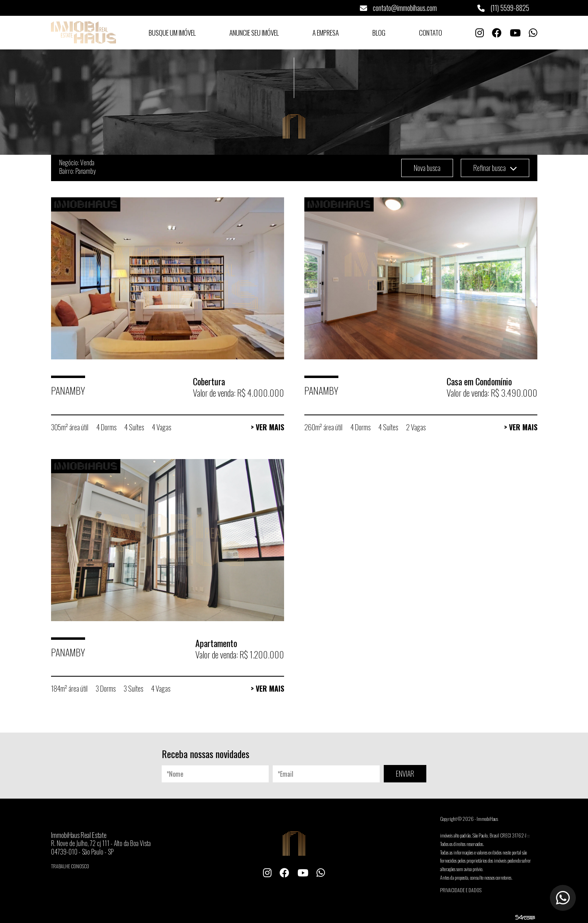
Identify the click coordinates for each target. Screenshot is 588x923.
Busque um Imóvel (172, 33)
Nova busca (427, 168)
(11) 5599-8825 (503, 8)
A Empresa (326, 33)
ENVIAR (405, 773)
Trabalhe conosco (70, 866)
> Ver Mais (267, 427)
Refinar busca (495, 168)
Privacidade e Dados (461, 890)
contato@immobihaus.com (398, 8)
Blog (379, 33)
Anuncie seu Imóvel (254, 33)
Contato (431, 33)
